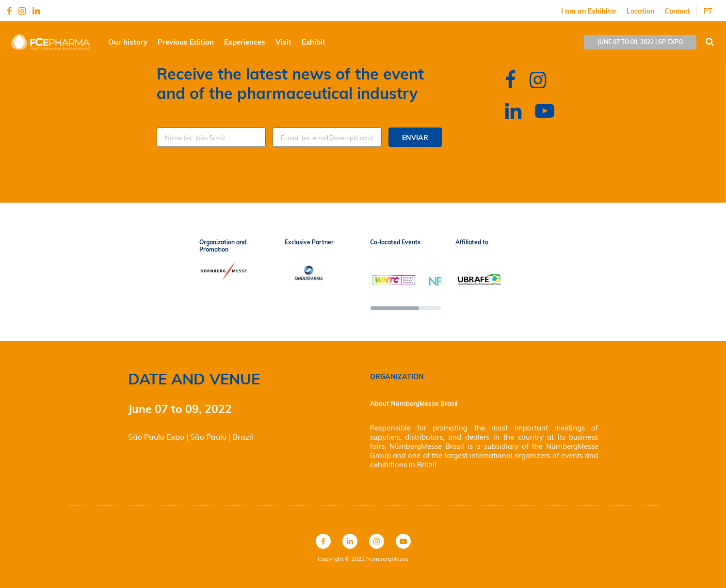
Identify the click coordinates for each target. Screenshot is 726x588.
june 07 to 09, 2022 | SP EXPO (640, 42)
